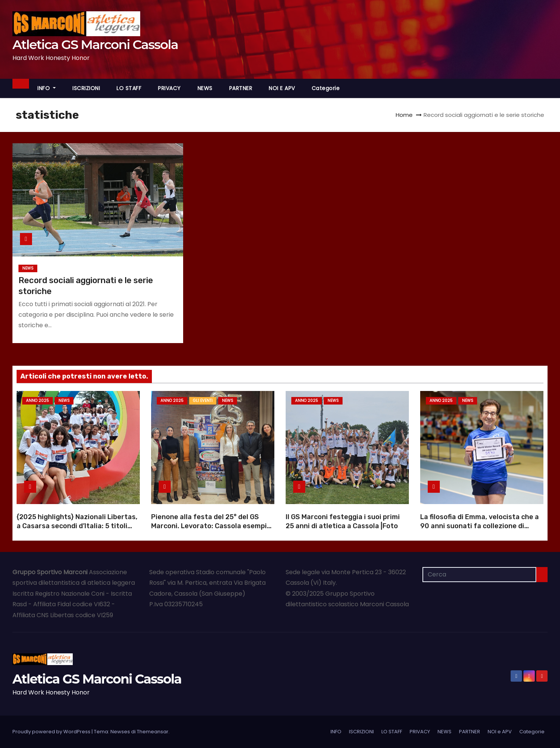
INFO (47, 88)
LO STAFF (129, 88)
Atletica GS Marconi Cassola (95, 44)
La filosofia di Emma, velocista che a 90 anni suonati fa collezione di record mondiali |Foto (480, 526)
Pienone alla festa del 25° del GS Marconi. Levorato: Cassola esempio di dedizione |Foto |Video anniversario (211, 530)
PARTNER (241, 88)
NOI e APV (282, 88)
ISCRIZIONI (86, 88)
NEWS (205, 88)
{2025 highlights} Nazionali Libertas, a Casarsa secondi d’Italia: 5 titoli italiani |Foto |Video (77, 526)
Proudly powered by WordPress (52, 732)
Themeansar (153, 732)
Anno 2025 (37, 401)
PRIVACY (169, 88)
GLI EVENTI (203, 401)
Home (404, 115)
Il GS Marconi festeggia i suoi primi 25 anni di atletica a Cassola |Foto (343, 521)
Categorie (326, 88)
